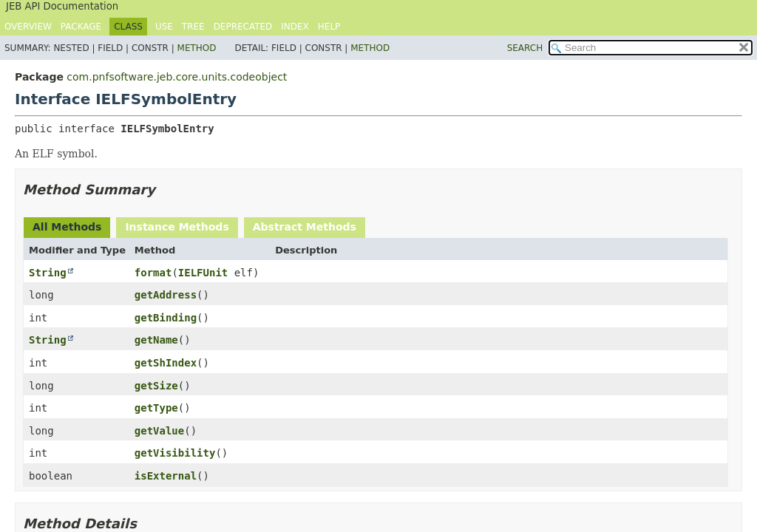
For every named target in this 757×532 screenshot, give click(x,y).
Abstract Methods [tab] (305, 227)
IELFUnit (203, 273)
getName (156, 340)
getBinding (166, 318)
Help (329, 27)
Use (164, 27)
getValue (159, 431)
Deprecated (243, 27)
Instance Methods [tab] (177, 227)
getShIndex (166, 363)
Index (295, 27)
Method (197, 48)
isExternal (166, 476)
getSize (156, 386)
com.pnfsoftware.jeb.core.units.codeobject (177, 77)
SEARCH (525, 48)
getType (156, 408)
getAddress (166, 295)
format (153, 273)
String (48, 273)
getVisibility (175, 453)
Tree (193, 27)
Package (81, 27)
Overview (28, 27)
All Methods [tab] (67, 227)
